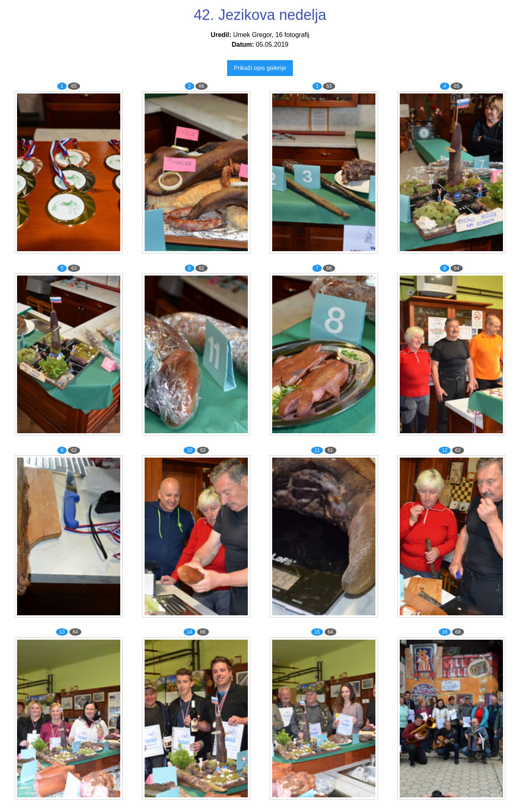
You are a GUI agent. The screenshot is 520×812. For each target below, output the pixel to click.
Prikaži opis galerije (260, 68)
